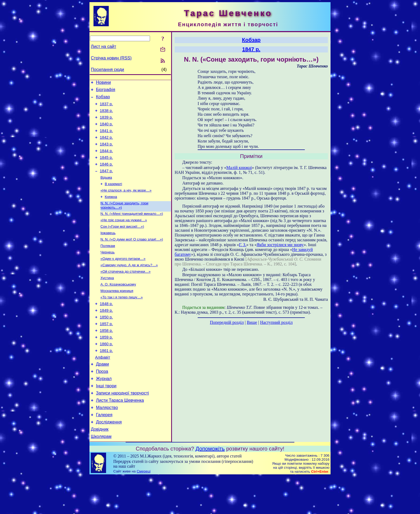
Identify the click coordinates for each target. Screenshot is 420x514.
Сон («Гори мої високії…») (122, 242)
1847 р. (106, 182)
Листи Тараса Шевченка (120, 434)
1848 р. (106, 326)
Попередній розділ (227, 322)
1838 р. (106, 115)
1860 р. (106, 371)
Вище (252, 322)
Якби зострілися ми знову (280, 245)
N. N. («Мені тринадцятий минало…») (132, 228)
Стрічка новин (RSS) (111, 58)
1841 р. (106, 137)
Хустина (107, 298)
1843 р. (106, 152)
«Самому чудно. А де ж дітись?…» (129, 284)
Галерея (104, 450)
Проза (102, 402)
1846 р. (106, 175)
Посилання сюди (107, 70)
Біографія (106, 91)
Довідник (100, 466)
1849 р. (106, 333)
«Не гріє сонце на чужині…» (124, 235)
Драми (102, 394)
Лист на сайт (104, 46)
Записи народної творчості (122, 426)
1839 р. (106, 122)
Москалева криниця (117, 312)
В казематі (113, 196)
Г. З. (243, 245)
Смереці (144, 509)
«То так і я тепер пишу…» (122, 319)
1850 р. (106, 341)
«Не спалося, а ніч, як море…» (126, 203)
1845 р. (106, 167)
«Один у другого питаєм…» (123, 277)
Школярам (101, 474)
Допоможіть (210, 486)
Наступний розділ (276, 322)
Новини (103, 83)
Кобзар (103, 99)
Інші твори (106, 418)
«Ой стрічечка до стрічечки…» (125, 291)
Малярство (107, 442)
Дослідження (109, 458)
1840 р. (106, 130)
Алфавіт (103, 386)
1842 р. (106, 145)
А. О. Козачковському (118, 305)
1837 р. (106, 107)
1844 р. (106, 160)
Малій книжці (239, 168)
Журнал (104, 410)
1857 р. (106, 348)
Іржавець (108, 249)
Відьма (106, 189)
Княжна (111, 210)
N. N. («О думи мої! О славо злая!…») (132, 256)
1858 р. (106, 356)
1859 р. (106, 363)
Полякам (108, 263)
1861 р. (106, 378)
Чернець (108, 270)
